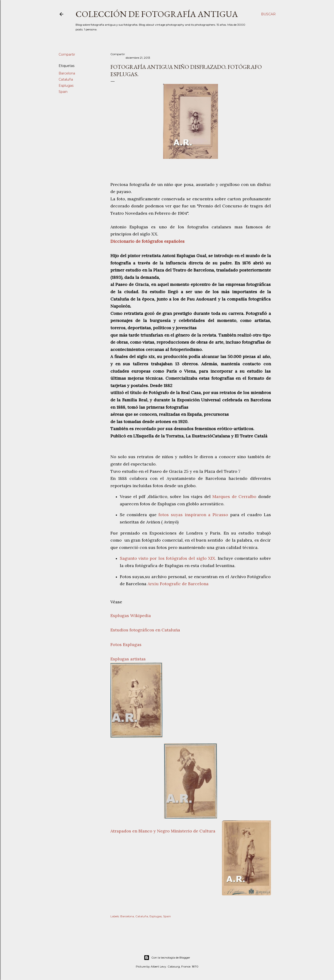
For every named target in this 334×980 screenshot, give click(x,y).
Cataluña (66, 79)
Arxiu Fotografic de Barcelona (178, 584)
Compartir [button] (67, 54)
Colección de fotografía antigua (157, 14)
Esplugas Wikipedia (131, 616)
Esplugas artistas (128, 659)
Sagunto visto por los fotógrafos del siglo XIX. (168, 558)
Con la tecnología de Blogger (167, 958)
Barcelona (67, 73)
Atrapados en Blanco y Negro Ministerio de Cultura (163, 831)
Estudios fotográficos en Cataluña (145, 630)
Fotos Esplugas (126, 644)
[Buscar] (268, 14)
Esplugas (66, 86)
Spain (63, 92)
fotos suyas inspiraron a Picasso (192, 515)
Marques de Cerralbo (234, 496)
